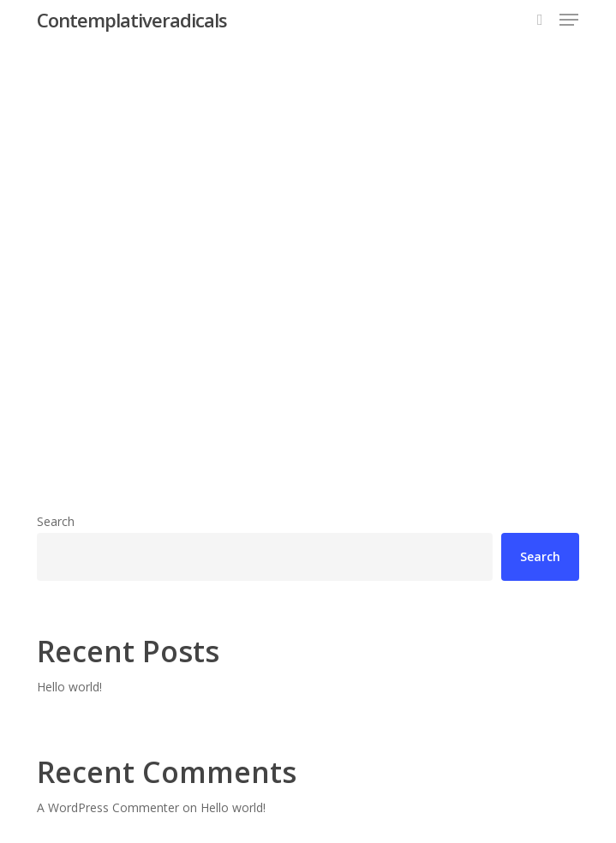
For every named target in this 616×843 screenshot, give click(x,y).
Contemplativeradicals (132, 20)
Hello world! (69, 687)
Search (56, 521)
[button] (569, 20)
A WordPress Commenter (108, 807)
